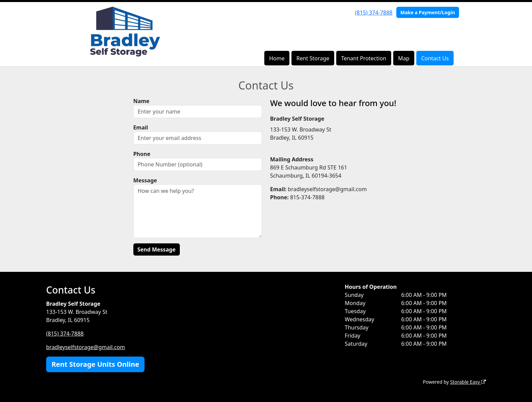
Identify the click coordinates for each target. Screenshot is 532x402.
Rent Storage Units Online (95, 364)
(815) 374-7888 (374, 13)
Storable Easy (468, 382)
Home (277, 58)
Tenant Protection (364, 58)
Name (141, 101)
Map (404, 58)
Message (145, 180)
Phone (142, 154)
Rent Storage (313, 58)
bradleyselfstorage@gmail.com (86, 347)
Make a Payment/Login (428, 12)
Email (141, 127)
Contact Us (435, 58)
